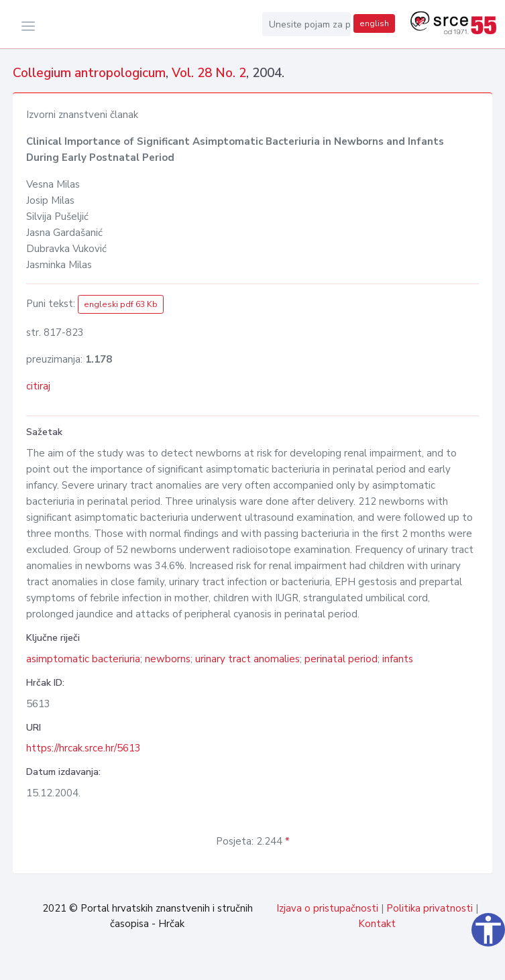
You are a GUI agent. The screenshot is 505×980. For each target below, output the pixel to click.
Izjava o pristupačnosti (327, 908)
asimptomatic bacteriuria (83, 659)
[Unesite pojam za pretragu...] (306, 24)
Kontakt (377, 924)
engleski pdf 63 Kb (121, 304)
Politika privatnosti (430, 908)
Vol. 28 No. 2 (209, 73)
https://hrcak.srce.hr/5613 (83, 748)
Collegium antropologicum (89, 73)
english (374, 23)
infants (398, 659)
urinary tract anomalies (247, 659)
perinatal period (341, 659)
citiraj (38, 386)
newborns (168, 659)
